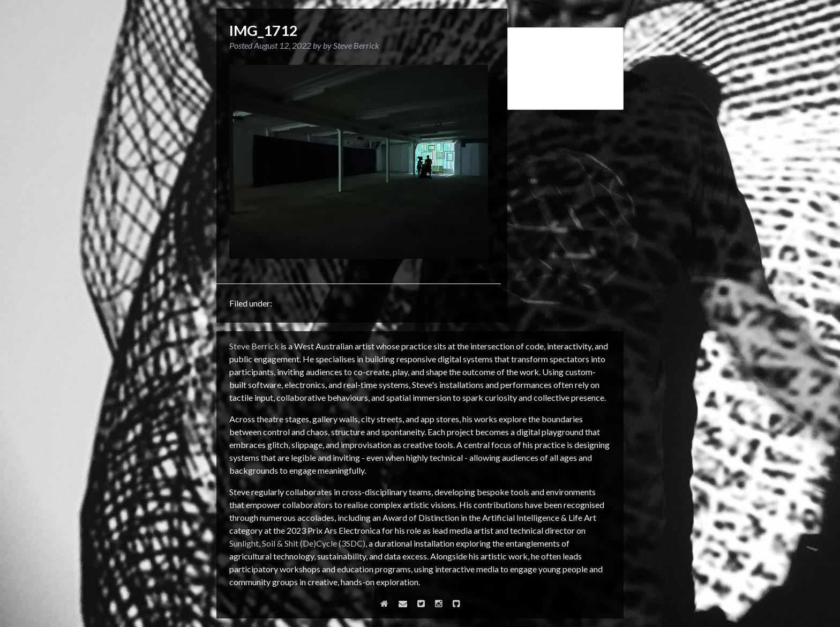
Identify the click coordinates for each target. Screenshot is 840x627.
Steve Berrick (254, 346)
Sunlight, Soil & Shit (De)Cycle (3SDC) (297, 543)
